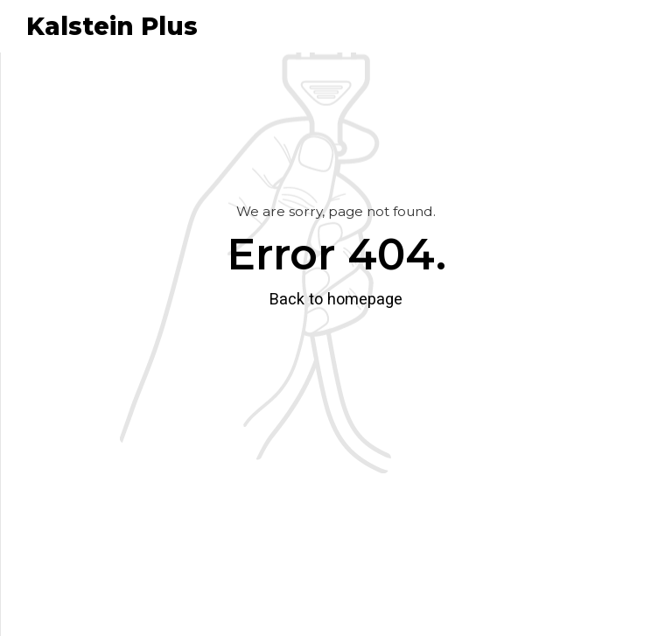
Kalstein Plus (112, 26)
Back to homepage (336, 299)
